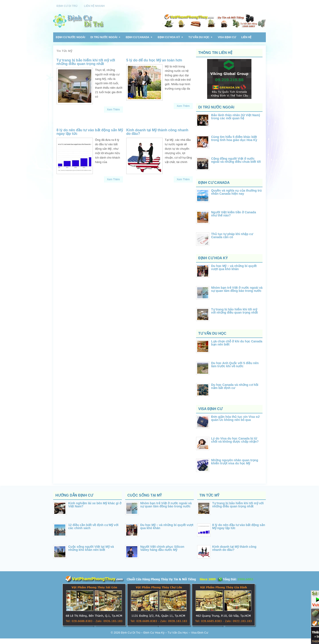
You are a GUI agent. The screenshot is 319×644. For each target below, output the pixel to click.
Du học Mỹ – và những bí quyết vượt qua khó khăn (234, 267)
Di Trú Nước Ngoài (107, 36)
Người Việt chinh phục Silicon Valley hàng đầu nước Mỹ (162, 548)
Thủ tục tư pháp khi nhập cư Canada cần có (232, 236)
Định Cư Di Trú (67, 6)
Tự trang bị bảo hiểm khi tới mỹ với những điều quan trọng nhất (86, 62)
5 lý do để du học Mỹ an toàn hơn (154, 60)
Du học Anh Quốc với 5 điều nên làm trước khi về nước (235, 365)
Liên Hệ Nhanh (94, 6)
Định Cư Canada (140, 36)
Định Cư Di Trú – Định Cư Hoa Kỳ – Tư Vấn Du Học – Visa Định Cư (165, 633)
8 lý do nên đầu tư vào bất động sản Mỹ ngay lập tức (90, 132)
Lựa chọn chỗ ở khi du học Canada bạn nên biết (237, 343)
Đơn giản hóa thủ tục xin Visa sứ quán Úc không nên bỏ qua (235, 418)
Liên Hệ (246, 37)
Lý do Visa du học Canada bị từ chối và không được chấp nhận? (235, 440)
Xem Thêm (113, 110)
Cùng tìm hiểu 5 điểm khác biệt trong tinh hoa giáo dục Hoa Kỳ (234, 138)
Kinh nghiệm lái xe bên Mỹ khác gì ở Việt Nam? (95, 505)
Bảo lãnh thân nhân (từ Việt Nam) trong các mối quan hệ (236, 117)
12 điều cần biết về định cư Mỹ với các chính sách (93, 526)
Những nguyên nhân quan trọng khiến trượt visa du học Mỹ (235, 462)
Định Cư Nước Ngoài (70, 37)
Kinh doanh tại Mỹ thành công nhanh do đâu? (157, 132)
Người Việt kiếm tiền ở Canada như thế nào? (233, 214)
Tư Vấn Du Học (202, 36)
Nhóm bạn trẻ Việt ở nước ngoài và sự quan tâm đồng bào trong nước (237, 289)
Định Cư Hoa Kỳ (172, 36)
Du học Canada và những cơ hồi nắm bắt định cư (235, 386)
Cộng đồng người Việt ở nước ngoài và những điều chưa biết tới (236, 160)
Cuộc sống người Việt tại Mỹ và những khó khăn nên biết (91, 548)
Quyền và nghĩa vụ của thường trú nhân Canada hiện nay (236, 192)
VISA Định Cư (227, 37)
